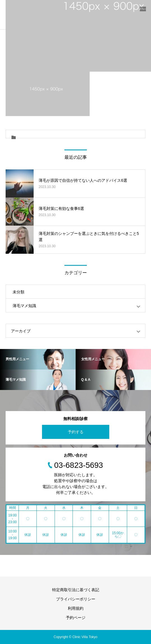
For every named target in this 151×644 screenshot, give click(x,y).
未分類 (18, 292)
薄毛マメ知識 (24, 306)
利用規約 (76, 608)
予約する (76, 432)
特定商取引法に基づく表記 (76, 590)
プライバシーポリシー (76, 599)
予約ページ (76, 618)
